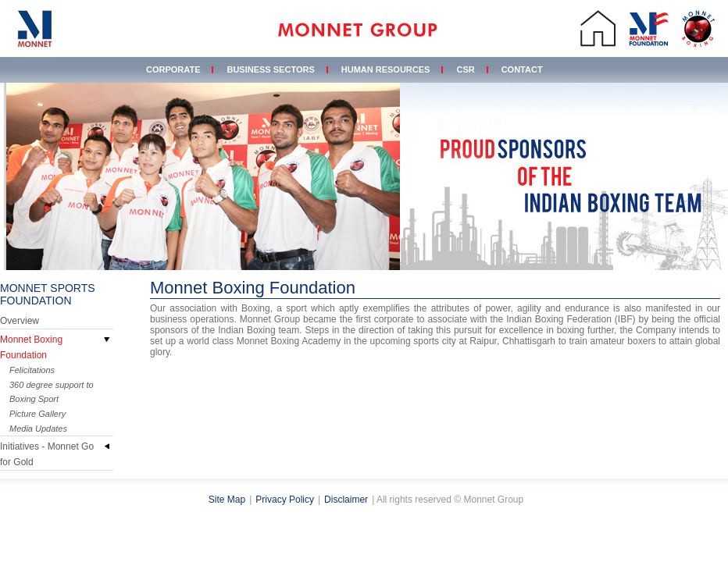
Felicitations (32, 370)
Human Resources (386, 69)
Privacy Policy (285, 500)
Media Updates (38, 429)
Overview (20, 321)
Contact (522, 69)
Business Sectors (270, 69)
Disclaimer (346, 500)
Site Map (227, 500)
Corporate (173, 69)
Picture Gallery (37, 414)
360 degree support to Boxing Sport (52, 392)
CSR (465, 69)
